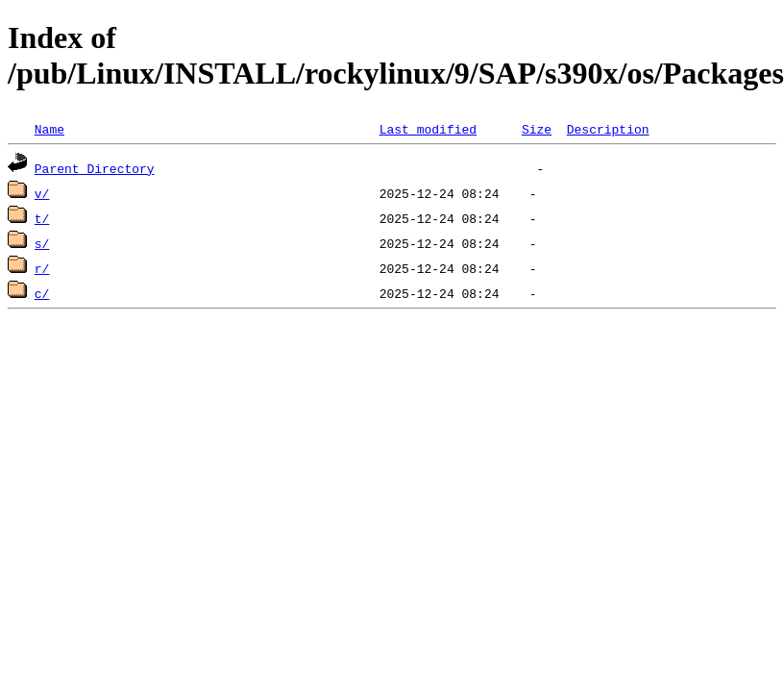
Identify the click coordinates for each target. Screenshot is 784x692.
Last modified (428, 129)
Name (49, 129)
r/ (42, 268)
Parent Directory (95, 168)
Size (537, 129)
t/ (42, 218)
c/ (42, 293)
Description (608, 129)
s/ (42, 243)
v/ (42, 193)
